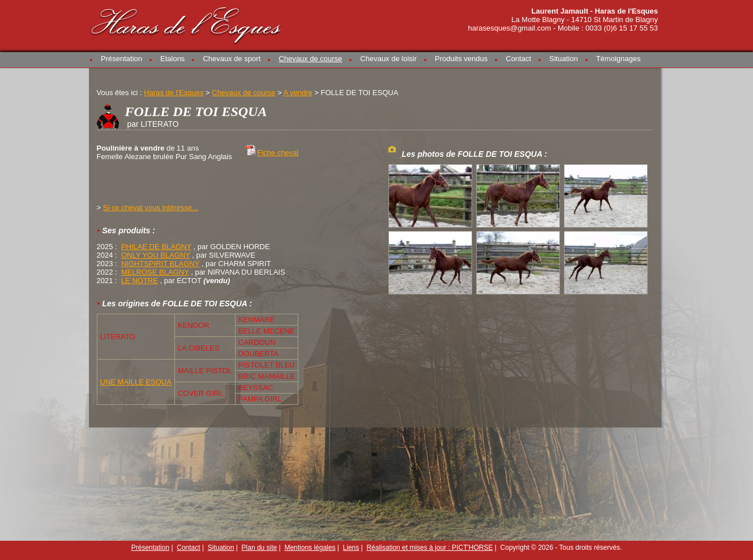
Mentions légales (310, 548)
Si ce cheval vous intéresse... (151, 208)
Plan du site (260, 548)
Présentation (121, 59)
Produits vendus (461, 59)
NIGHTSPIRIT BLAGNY (160, 264)
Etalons (172, 59)
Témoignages (619, 59)
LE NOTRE (140, 281)
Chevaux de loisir (388, 59)
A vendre (298, 93)
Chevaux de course (310, 59)
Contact (518, 59)
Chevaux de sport (232, 59)
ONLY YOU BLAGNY (156, 255)
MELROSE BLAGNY (155, 272)
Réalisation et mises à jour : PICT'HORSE (429, 548)
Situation (564, 59)
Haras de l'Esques (187, 23)
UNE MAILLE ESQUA (136, 382)
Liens (351, 548)
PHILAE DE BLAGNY (156, 247)
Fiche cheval (278, 153)
